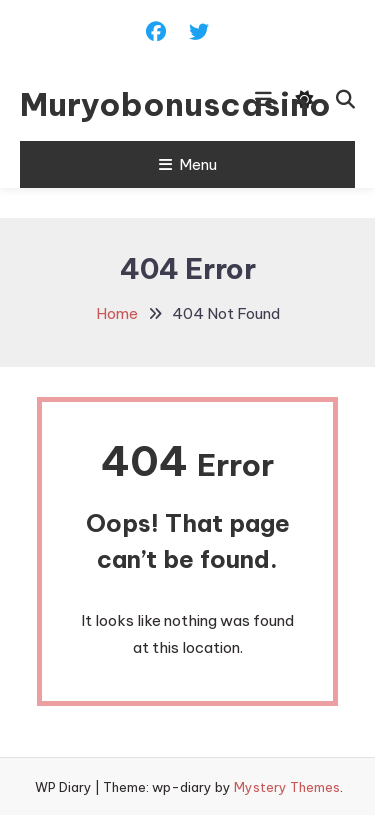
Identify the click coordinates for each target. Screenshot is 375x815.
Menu (188, 164)
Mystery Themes (287, 787)
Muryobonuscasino (112, 104)
